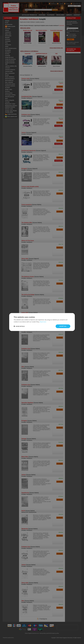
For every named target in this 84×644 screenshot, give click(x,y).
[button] (19, 326)
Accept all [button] (63, 326)
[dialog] (42, 322)
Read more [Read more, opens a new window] (43, 322)
